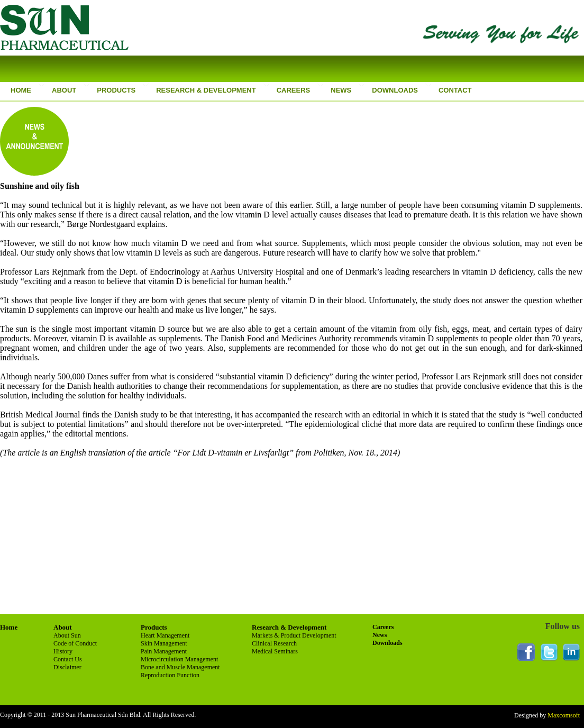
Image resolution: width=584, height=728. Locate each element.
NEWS (341, 90)
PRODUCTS (115, 90)
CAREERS (294, 90)
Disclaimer (67, 667)
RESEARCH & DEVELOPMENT (205, 90)
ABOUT (63, 90)
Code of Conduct (75, 643)
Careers (383, 627)
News (380, 635)
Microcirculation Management (179, 659)
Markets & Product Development (294, 635)
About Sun (67, 635)
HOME (21, 90)
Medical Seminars (275, 651)
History (63, 651)
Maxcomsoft (563, 715)
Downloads (387, 643)
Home (9, 627)
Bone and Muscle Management (180, 667)
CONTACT (454, 90)
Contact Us (68, 659)
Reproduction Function (170, 675)
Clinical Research (274, 643)
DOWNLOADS (395, 90)
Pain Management (164, 651)
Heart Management (165, 635)
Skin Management (164, 643)
